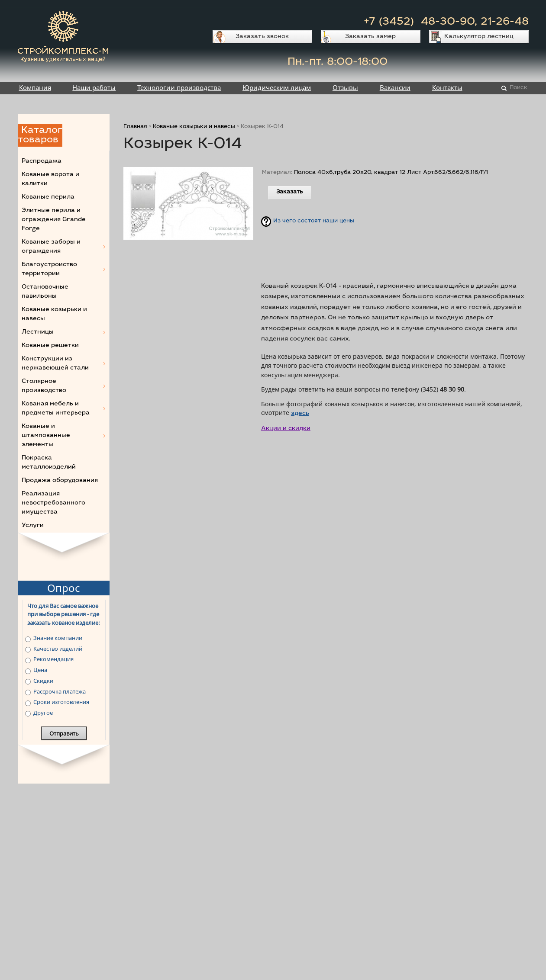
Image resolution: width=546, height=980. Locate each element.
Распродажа (42, 161)
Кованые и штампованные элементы (46, 436)
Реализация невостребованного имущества (53, 503)
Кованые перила (48, 197)
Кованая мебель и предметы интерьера (56, 409)
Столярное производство (44, 386)
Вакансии (395, 87)
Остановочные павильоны (45, 292)
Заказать (289, 192)
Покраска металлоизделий (49, 463)
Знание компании (58, 638)
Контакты (447, 87)
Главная (135, 127)
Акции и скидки (286, 429)
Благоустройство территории (49, 269)
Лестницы (38, 332)
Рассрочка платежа (60, 691)
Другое (43, 713)
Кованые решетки (50, 346)
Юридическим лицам (277, 87)
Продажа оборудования (60, 481)
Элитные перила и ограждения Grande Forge (54, 220)
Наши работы (94, 87)
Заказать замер (370, 37)
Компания (35, 87)
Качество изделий (58, 649)
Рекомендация (53, 659)
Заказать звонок (262, 37)
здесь (300, 414)
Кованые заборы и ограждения (51, 247)
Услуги (33, 526)
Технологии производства (179, 87)
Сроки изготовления (61, 702)
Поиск (519, 88)
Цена (40, 670)
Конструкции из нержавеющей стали (55, 364)
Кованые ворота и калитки (50, 179)
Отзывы (345, 87)
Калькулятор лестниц (479, 37)
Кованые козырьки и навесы (194, 127)
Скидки (43, 681)
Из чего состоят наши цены (314, 221)
